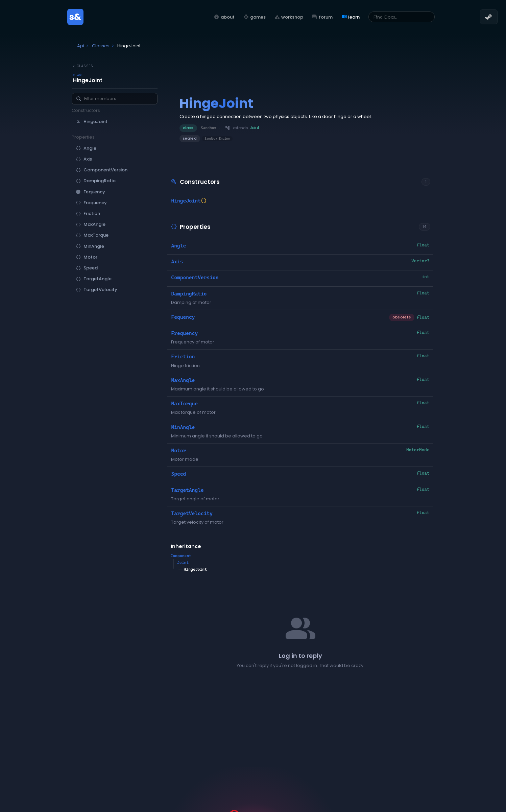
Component (181, 556)
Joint (183, 563)
